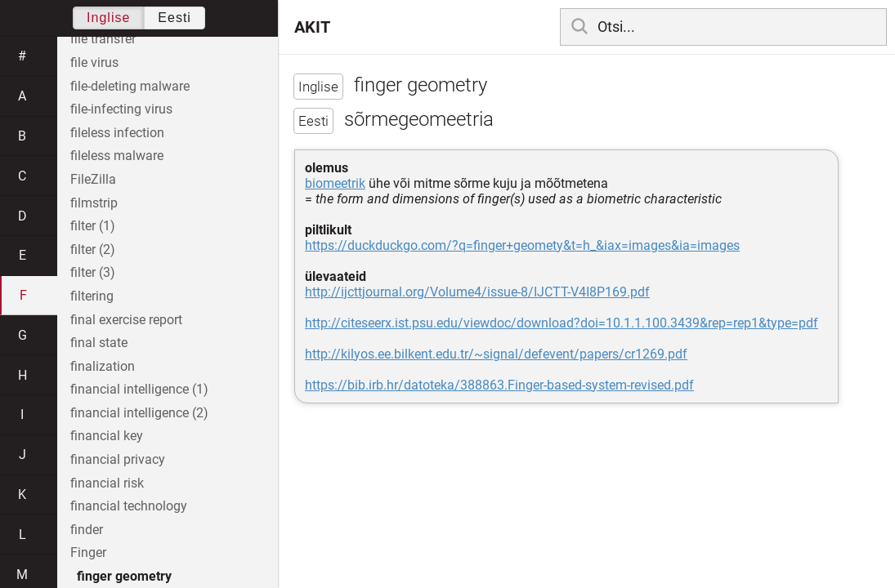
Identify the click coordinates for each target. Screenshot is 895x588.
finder (87, 530)
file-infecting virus (121, 109)
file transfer (103, 39)
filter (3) (93, 272)
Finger (88, 552)
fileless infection (117, 133)
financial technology (129, 506)
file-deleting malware (130, 86)
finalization (103, 366)
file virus (94, 62)
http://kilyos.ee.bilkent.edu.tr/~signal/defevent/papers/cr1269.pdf (496, 354)
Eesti (175, 18)
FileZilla (93, 179)
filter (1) (93, 226)
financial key (107, 436)
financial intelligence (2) (139, 413)
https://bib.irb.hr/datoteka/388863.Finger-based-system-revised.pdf (499, 385)
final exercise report (126, 320)
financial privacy (118, 459)
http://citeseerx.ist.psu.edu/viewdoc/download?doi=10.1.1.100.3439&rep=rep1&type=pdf (562, 323)
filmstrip (94, 203)
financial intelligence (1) (139, 389)
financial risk (107, 483)
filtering (92, 296)
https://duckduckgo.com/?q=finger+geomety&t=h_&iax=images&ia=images (522, 245)
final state (99, 343)
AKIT (312, 27)
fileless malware (117, 156)
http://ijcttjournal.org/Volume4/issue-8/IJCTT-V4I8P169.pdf (477, 292)
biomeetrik (335, 183)
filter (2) (93, 249)
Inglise (108, 18)
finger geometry (124, 576)
